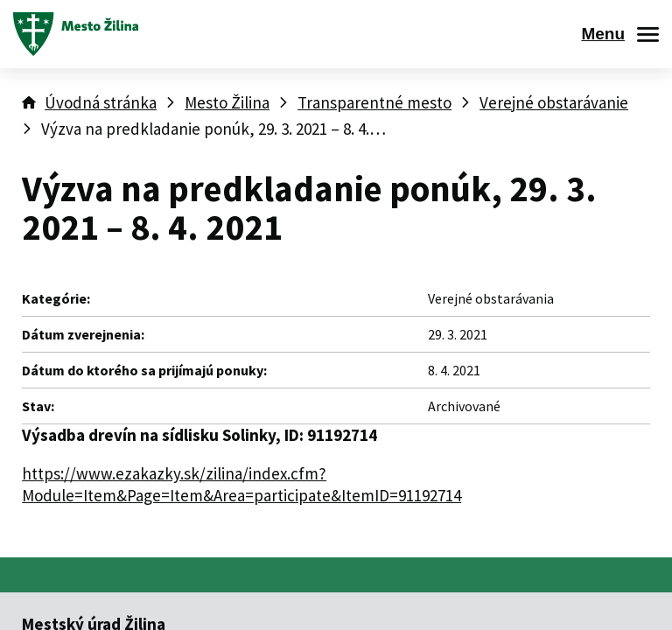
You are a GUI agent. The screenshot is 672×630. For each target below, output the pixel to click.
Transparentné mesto (374, 102)
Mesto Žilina (227, 102)
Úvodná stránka (101, 102)
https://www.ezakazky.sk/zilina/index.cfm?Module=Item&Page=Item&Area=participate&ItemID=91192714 (241, 484)
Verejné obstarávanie (554, 102)
